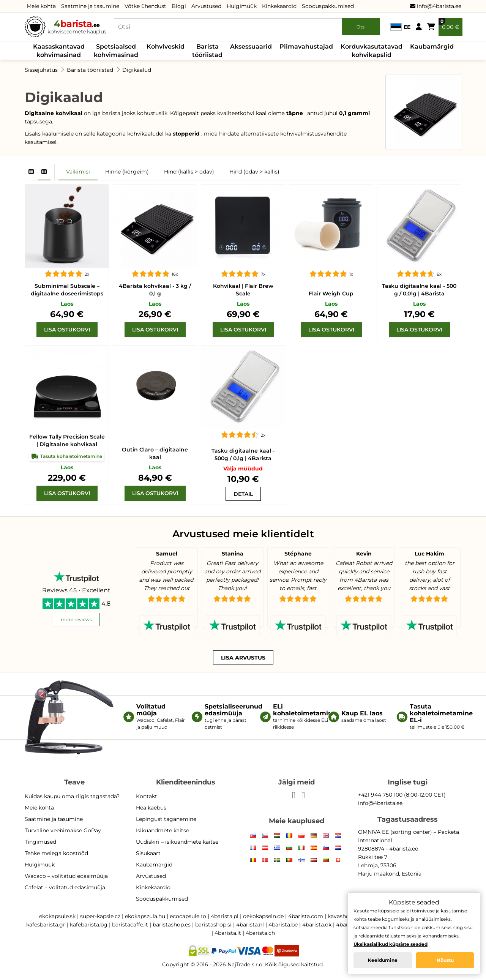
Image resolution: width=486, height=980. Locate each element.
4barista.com (306, 916)
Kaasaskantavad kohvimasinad (59, 51)
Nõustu (445, 960)
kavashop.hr (344, 916)
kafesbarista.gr (46, 925)
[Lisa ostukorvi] (67, 330)
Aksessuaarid (251, 47)
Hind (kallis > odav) (189, 172)
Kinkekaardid (279, 6)
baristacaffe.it (130, 925)
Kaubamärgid (432, 47)
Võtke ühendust (145, 6)
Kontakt (147, 796)
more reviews (76, 619)
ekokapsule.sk (57, 916)
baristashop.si (213, 925)
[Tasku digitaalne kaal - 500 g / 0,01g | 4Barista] (419, 226)
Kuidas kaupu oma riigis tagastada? (72, 796)
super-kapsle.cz (100, 916)
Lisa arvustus (243, 658)
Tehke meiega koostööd (56, 853)
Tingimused (40, 842)
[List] (31, 172)
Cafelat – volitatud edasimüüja (65, 887)
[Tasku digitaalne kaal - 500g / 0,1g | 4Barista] (243, 387)
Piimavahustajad (306, 47)
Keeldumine (383, 960)
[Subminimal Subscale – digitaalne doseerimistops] (67, 226)
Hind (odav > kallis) (254, 172)
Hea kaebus (151, 808)
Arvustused (206, 6)
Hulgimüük (242, 6)
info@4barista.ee (436, 6)
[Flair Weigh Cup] (331, 226)
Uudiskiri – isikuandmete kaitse (177, 842)
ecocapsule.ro (188, 916)
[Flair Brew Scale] (243, 226)
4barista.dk (317, 925)
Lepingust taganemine (166, 819)
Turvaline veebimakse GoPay (63, 830)
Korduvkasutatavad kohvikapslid (372, 51)
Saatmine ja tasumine (90, 6)
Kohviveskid (166, 47)
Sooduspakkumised (328, 6)
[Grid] (44, 172)
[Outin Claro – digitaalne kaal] (155, 387)
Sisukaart (148, 853)
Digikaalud (137, 70)
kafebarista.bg (89, 925)
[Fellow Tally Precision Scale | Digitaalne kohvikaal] (67, 387)
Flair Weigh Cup (331, 294)
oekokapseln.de (263, 916)
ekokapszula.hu (145, 916)
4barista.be (283, 925)
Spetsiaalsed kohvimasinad (116, 51)
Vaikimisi (78, 172)
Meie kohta (41, 6)
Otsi (361, 27)
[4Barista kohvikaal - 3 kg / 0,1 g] (155, 226)
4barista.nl (250, 925)
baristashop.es (172, 925)
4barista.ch (260, 933)
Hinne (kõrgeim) (127, 172)
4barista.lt (228, 933)
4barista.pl (225, 916)
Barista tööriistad (207, 51)
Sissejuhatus (41, 70)
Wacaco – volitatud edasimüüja (66, 876)
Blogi (179, 6)
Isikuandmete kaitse (163, 830)
